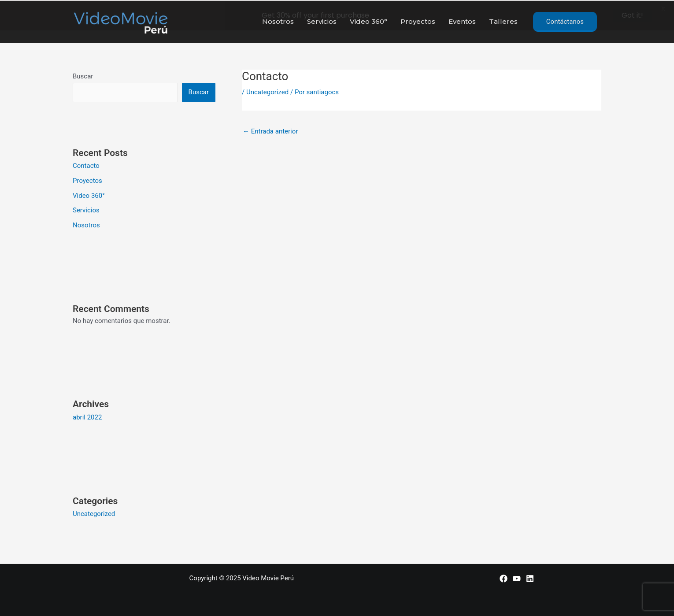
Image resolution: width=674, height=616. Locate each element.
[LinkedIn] (530, 578)
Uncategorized (94, 513)
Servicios (86, 210)
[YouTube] (517, 578)
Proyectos (87, 180)
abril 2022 (87, 416)
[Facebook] (504, 578)
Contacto (86, 165)
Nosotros (86, 224)
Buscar (83, 75)
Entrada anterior (270, 130)
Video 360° (89, 195)
